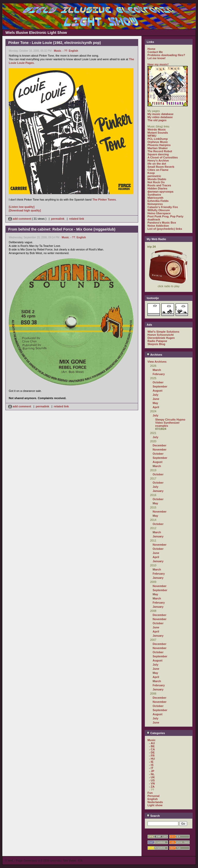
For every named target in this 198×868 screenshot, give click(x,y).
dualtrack (154, 219)
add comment (20, 219)
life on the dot (157, 164)
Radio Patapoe (157, 341)
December (159, 445)
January (158, 491)
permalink (58, 219)
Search (153, 816)
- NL (152, 774)
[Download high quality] (25, 210)
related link (77, 219)
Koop (151, 173)
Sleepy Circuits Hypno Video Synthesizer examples (170, 423)
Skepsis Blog (156, 344)
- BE (152, 746)
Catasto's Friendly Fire (163, 207)
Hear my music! (158, 64)
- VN (152, 783)
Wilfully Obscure (159, 210)
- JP (152, 771)
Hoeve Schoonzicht (160, 335)
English (73, 51)
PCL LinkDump (158, 139)
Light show (155, 805)
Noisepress (155, 204)
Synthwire (154, 195)
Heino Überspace (159, 213)
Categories (156, 733)
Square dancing (158, 154)
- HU (152, 759)
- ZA (152, 787)
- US (152, 780)
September (160, 386)
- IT (151, 768)
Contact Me (155, 52)
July (155, 395)
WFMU (152, 136)
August (158, 391)
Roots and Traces (159, 185)
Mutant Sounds (158, 133)
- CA (152, 749)
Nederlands (155, 802)
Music (57, 51)
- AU (152, 743)
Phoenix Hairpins (159, 145)
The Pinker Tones (104, 200)
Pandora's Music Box (162, 223)
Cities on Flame (158, 170)
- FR (152, 756)
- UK (152, 777)
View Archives (157, 362)
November (160, 450)
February (159, 374)
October (158, 382)
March (157, 370)
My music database (160, 114)
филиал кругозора (160, 192)
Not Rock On (156, 182)
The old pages (157, 120)
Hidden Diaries (157, 188)
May (155, 403)
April (156, 407)
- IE (151, 762)
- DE (152, 752)
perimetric (154, 176)
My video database (160, 117)
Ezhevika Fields (158, 201)
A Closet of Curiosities (163, 157)
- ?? (65, 51)
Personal (153, 796)
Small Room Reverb (161, 167)
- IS (151, 765)
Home (151, 49)
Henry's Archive (158, 161)
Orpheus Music (158, 142)
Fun (150, 793)
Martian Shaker (158, 148)
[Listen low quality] (22, 207)
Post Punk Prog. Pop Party (165, 216)
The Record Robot (160, 151)
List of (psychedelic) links (165, 229)
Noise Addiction (158, 226)
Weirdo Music (157, 130)
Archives (154, 355)
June (156, 399)
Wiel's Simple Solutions (163, 332)
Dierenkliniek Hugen (161, 338)
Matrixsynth (155, 198)
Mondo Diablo (157, 179)
